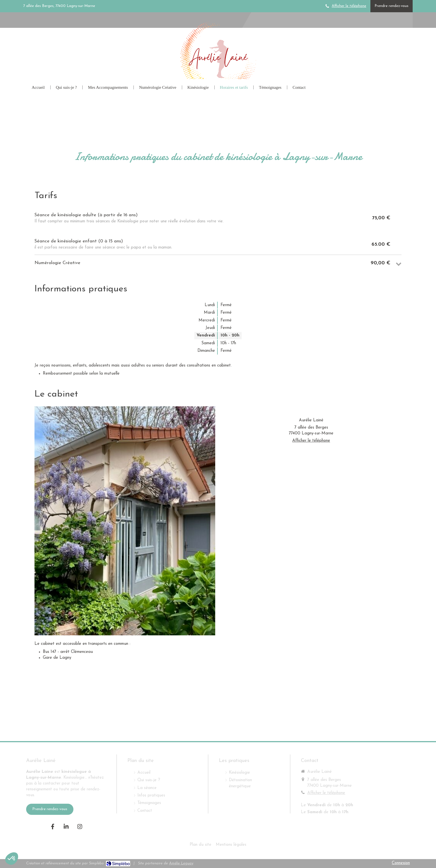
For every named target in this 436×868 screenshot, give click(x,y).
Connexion (401, 863)
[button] (12, 859)
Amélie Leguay (181, 863)
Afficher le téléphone (349, 6)
